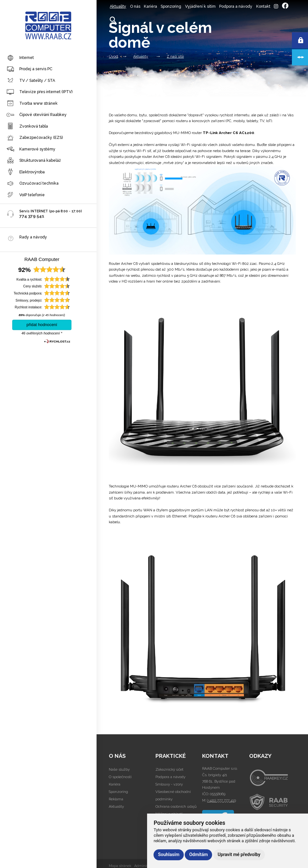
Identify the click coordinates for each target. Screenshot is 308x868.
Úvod (113, 57)
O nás (135, 6)
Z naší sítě (175, 57)
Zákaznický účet (169, 769)
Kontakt (263, 6)
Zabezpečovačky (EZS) (35, 138)
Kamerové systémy (31, 149)
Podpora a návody (236, 6)
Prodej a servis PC (29, 69)
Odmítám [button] (199, 854)
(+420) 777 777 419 (221, 800)
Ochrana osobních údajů (176, 806)
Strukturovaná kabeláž (34, 161)
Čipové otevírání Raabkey (37, 115)
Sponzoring (171, 6)
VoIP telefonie (26, 195)
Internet (20, 58)
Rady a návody (33, 237)
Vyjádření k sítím (200, 6)
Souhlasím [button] (169, 854)
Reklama (116, 799)
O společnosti (120, 777)
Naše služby (119, 769)
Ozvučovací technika (33, 184)
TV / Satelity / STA (31, 81)
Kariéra (150, 6)
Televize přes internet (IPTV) (39, 92)
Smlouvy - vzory (169, 784)
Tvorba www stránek (32, 103)
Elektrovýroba (26, 172)
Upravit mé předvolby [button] (239, 854)
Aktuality (118, 6)
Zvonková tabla (27, 126)
